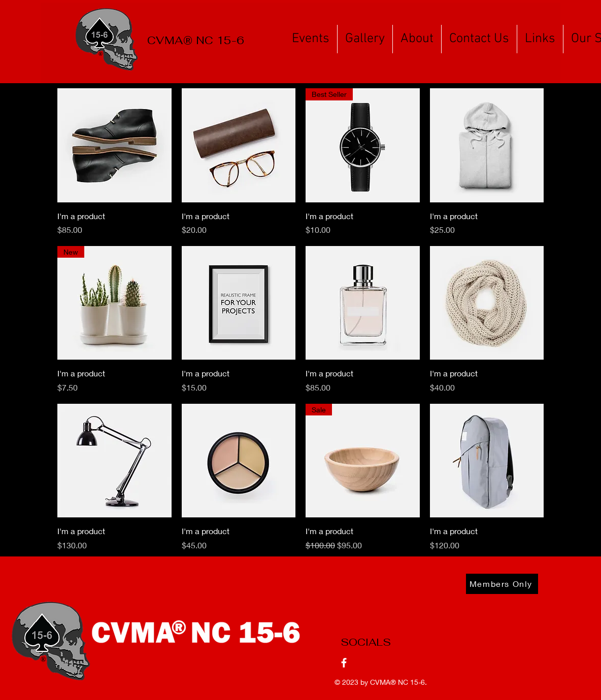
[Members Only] (502, 584)
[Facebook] (344, 663)
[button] (311, 39)
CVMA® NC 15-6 (397, 682)
